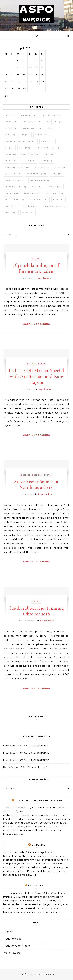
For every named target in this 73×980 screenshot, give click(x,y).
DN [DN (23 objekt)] (52, 128)
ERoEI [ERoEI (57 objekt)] (48, 141)
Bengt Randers (44, 278)
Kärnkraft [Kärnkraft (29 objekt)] (36, 174)
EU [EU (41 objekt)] (10, 148)
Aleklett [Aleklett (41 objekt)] (29, 115)
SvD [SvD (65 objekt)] (58, 200)
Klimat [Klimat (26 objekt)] (42, 167)
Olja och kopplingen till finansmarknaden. (36, 268)
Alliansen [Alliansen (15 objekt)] (52, 115)
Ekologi (26, 475)
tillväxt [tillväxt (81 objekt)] (29, 206)
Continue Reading (37, 324)
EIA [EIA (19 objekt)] (25, 135)
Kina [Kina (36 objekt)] (47, 161)
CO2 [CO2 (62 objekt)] (11, 128)
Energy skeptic (38, 886)
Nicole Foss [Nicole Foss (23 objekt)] (16, 187)
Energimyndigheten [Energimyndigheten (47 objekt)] (21, 141)
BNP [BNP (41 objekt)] (28, 122)
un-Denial (38, 845)
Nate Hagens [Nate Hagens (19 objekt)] (41, 180)
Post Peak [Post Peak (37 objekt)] (15, 200)
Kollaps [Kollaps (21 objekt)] (13, 174)
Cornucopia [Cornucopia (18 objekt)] (32, 128)
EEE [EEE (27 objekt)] (10, 135)
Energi (36, 259)
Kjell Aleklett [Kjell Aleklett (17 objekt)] (17, 167)
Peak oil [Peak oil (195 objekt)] (32, 193)
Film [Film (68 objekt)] (25, 148)
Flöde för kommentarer (17, 946)
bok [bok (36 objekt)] (44, 122)
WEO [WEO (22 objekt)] (28, 213)
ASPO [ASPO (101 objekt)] (12, 122)
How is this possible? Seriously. (21, 852)
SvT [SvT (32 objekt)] (11, 206)
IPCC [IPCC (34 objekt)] (11, 161)
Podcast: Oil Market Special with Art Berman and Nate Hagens (36, 376)
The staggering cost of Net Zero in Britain (27, 893)
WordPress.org (12, 953)
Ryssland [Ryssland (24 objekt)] (39, 200)
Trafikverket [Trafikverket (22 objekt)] (55, 206)
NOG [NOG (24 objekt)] (37, 187)
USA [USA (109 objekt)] (11, 213)
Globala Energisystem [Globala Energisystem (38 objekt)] (23, 154)
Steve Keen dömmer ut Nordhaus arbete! (36, 484)
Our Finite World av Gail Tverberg (38, 800)
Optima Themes (46, 974)
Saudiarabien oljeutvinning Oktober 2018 (36, 611)
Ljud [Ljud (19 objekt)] (57, 174)
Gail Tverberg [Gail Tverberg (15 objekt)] (47, 148)
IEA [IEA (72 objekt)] (50, 154)
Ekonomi (31, 364)
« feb (6, 96)
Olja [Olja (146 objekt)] (12, 193)
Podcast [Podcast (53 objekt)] (55, 193)
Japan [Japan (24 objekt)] (29, 161)
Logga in (8, 932)
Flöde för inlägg (12, 939)
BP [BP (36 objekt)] (60, 122)
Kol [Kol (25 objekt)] (60, 167)
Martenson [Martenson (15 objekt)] (15, 180)
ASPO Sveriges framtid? (37, 746)
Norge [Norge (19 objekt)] (55, 187)
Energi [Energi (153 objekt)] (43, 135)
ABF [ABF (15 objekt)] (10, 115)
